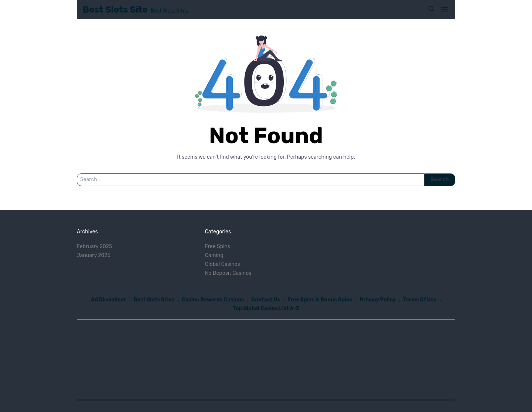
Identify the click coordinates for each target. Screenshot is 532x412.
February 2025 (94, 246)
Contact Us (266, 300)
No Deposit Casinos (228, 273)
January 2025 (94, 255)
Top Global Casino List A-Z (266, 309)
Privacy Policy (378, 300)
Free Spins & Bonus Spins (320, 300)
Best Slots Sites (154, 300)
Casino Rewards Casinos (213, 300)
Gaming (214, 255)
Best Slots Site (115, 10)
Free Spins (218, 246)
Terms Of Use (420, 300)
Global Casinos (223, 264)
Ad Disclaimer (109, 300)
